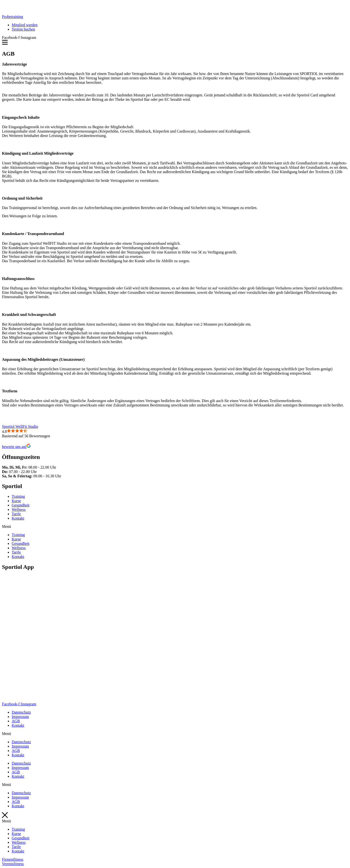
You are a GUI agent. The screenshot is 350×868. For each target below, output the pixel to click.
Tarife (16, 514)
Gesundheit (21, 505)
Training (18, 496)
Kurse (16, 501)
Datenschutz (21, 712)
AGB (16, 721)
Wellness (19, 510)
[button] (13, 17)
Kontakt (18, 518)
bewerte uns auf (16, 447)
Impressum (20, 717)
